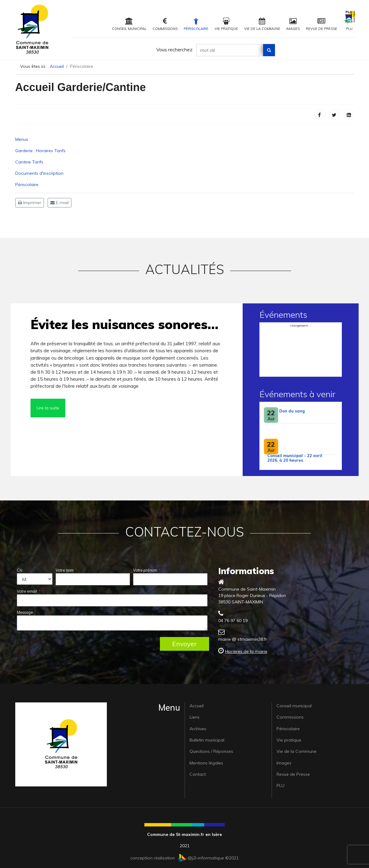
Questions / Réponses (211, 751)
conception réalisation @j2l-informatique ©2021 (184, 858)
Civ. (20, 570)
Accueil (197, 706)
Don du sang (292, 411)
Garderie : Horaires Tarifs (40, 151)
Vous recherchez (174, 49)
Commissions (165, 24)
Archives (198, 729)
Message (25, 612)
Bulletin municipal (207, 740)
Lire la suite (48, 408)
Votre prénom (147, 570)
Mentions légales (206, 763)
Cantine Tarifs (29, 162)
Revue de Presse (322, 24)
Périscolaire (196, 24)
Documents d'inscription (39, 173)
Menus (22, 139)
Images (293, 24)
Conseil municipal (129, 24)
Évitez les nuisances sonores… (124, 324)
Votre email (29, 591)
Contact (198, 774)
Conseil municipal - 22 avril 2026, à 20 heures (295, 458)
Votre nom (66, 570)
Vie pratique (226, 24)
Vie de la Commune (262, 24)
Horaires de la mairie (246, 651)
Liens (195, 717)
